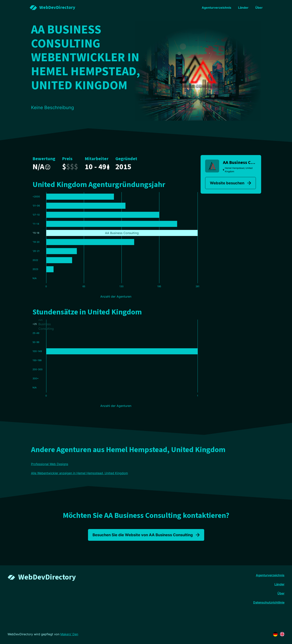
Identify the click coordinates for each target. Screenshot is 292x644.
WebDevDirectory (47, 577)
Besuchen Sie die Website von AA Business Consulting (146, 535)
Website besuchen (230, 183)
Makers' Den (69, 634)
